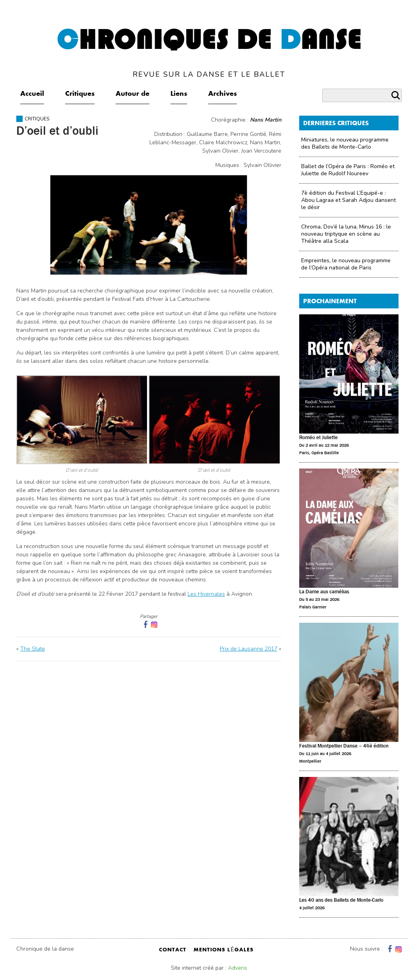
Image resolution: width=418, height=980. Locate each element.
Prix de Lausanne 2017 (249, 649)
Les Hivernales (206, 594)
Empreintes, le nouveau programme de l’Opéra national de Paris (346, 264)
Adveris (238, 968)
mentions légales (224, 950)
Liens (179, 94)
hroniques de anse (209, 52)
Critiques (80, 94)
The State (33, 649)
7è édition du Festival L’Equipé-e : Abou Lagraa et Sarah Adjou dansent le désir (348, 200)
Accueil (32, 94)
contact (173, 950)
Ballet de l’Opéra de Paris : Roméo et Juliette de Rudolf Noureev (348, 170)
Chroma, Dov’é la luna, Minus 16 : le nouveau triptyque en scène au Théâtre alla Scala (346, 234)
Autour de (133, 94)
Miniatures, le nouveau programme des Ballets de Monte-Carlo (345, 143)
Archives (223, 94)
